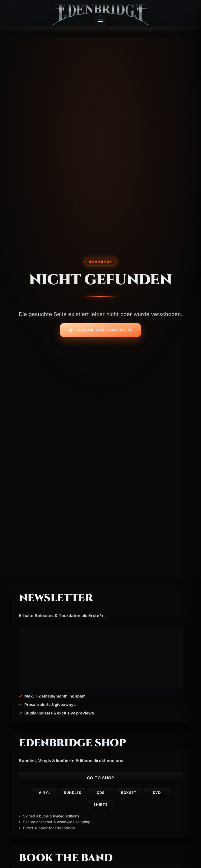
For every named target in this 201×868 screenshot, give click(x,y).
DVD (157, 793)
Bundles (73, 793)
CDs (100, 793)
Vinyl (44, 793)
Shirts (100, 805)
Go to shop (100, 778)
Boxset (129, 793)
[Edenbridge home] (100, 15)
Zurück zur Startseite (101, 330)
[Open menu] (100, 21)
